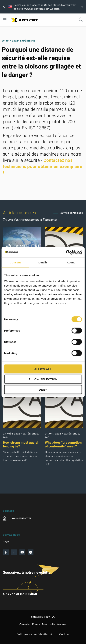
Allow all (43, 369)
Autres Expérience (71, 213)
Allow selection (43, 379)
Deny (43, 389)
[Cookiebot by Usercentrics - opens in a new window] (66, 252)
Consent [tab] (15, 262)
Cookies (64, 634)
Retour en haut (43, 617)
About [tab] (71, 262)
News (6, 542)
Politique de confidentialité (34, 634)
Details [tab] (43, 262)
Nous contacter (17, 518)
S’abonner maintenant (21, 594)
